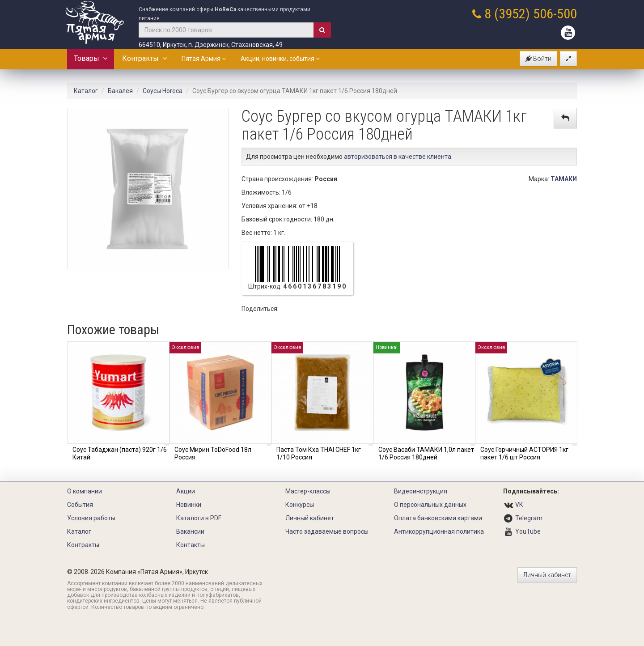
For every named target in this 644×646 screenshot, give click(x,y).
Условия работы (91, 518)
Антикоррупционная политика (439, 531)
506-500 (555, 14)
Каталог (86, 91)
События (80, 505)
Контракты (144, 58)
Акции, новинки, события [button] (280, 59)
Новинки (189, 505)
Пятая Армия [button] (204, 59)
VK (519, 505)
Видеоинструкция (421, 491)
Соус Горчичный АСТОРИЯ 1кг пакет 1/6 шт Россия (524, 453)
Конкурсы (300, 505)
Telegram (529, 518)
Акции (186, 491)
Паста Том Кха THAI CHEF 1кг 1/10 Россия (319, 453)
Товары (91, 58)
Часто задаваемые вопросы (327, 531)
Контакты (191, 545)
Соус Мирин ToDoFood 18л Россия (213, 453)
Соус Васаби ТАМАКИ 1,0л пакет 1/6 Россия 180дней (426, 453)
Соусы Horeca (163, 91)
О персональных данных (430, 505)
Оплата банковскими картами (438, 518)
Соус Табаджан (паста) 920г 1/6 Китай (120, 453)
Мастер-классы (308, 491)
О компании (85, 491)
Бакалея (120, 91)
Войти (538, 59)
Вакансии (190, 531)
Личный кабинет (310, 518)
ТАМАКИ (564, 179)
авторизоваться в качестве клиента (398, 157)
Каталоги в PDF (199, 518)
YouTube (528, 531)
